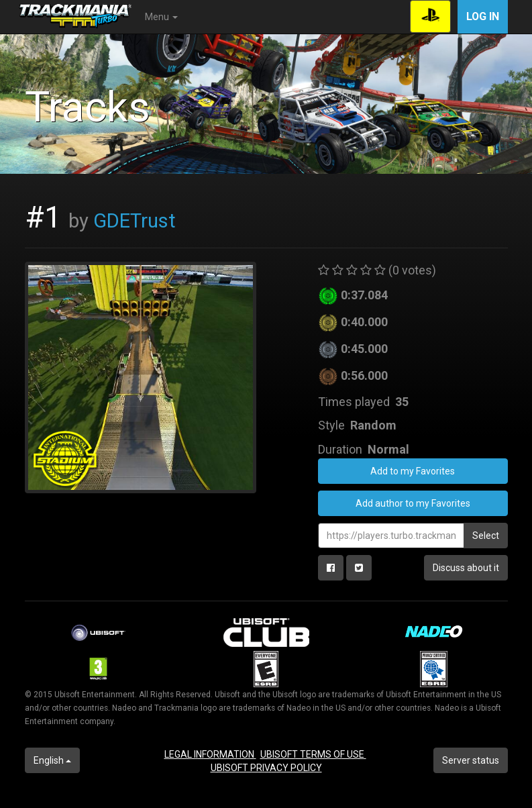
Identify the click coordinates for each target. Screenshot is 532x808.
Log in (483, 16)
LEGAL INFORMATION (210, 754)
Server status (471, 760)
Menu (161, 17)
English (52, 760)
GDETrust (135, 221)
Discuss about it (466, 568)
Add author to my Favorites (413, 503)
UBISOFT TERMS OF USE (313, 754)
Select (486, 536)
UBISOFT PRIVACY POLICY (266, 768)
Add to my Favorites (413, 471)
